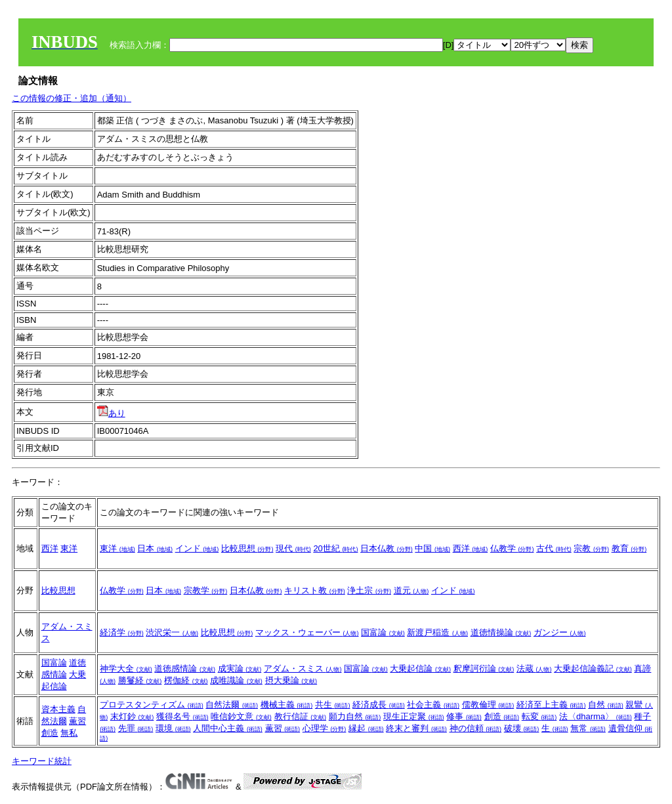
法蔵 (534, 668)
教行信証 (301, 716)
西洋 (50, 548)
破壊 (522, 728)
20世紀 (335, 548)
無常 (588, 728)
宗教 (591, 548)
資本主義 (58, 709)
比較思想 (247, 548)
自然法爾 (232, 705)
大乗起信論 (420, 668)
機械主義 (287, 705)
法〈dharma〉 (596, 716)
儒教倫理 (488, 705)
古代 (554, 548)
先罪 (136, 728)
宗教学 (206, 590)
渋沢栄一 (172, 632)
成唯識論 (236, 680)
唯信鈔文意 (241, 716)
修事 (464, 716)
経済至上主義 (551, 705)
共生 (333, 705)
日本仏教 (387, 548)
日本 (155, 548)
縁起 (366, 728)
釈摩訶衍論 (484, 668)
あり (111, 413)
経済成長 (379, 705)
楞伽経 (186, 680)
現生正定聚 (414, 716)
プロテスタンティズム (152, 705)
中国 (432, 548)
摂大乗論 (291, 680)
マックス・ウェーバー (307, 632)
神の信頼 (476, 728)
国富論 (383, 632)
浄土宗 (369, 590)
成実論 (240, 668)
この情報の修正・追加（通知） (72, 98)
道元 (411, 590)
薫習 (77, 721)
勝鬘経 (140, 680)
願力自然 (355, 716)
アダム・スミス (303, 668)
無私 (69, 733)
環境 (173, 728)
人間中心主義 (228, 728)
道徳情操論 (501, 632)
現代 (293, 548)
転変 (539, 716)
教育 (629, 548)
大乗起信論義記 (593, 668)
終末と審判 (416, 728)
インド (197, 548)
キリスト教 (315, 590)
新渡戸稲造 (437, 632)
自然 (606, 705)
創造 (50, 733)
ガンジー (560, 632)
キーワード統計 (42, 761)
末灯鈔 (132, 716)
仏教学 (512, 548)
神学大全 (126, 668)
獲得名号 (182, 716)
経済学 (122, 632)
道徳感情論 (185, 668)
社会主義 (433, 705)
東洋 (69, 548)
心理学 (325, 728)
